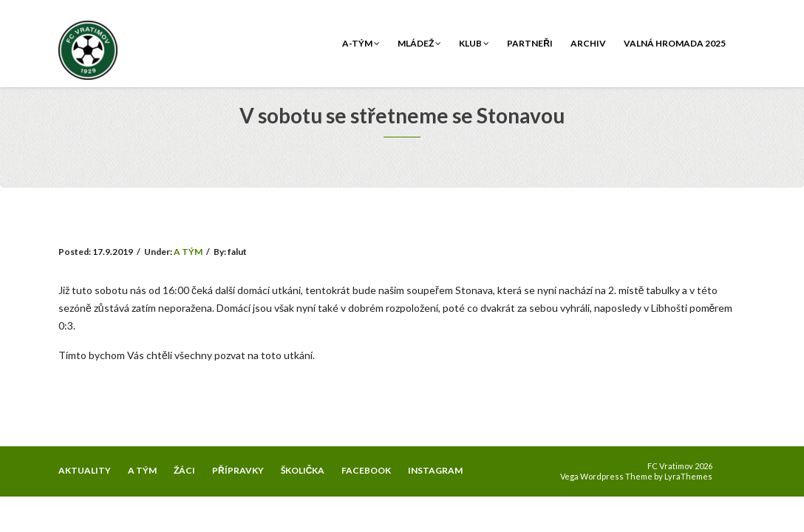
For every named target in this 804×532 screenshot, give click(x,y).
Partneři (530, 43)
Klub (474, 43)
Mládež (419, 43)
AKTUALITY (85, 470)
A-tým (361, 43)
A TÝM (188, 252)
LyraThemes (688, 476)
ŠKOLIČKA (303, 470)
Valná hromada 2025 (675, 43)
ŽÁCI (184, 470)
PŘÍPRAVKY (238, 470)
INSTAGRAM (435, 470)
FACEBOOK (366, 470)
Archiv (588, 43)
